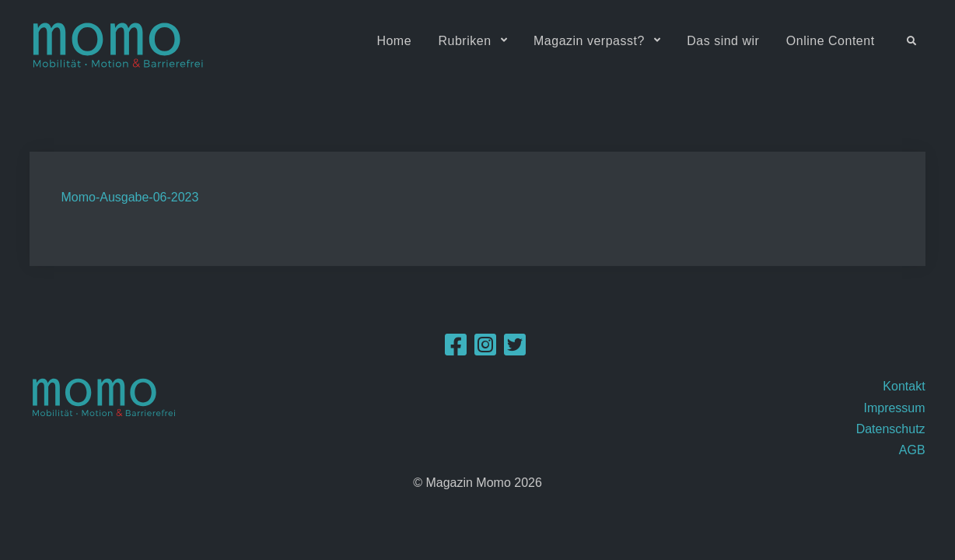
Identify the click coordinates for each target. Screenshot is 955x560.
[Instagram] (485, 350)
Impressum (894, 408)
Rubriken (465, 41)
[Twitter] (515, 350)
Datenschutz (891, 429)
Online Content (831, 41)
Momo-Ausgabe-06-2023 (129, 197)
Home (394, 41)
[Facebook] (456, 350)
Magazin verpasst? (589, 41)
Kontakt (904, 386)
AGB (912, 450)
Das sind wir (723, 41)
